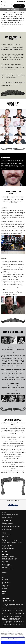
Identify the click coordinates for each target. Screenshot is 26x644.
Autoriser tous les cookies (13, 642)
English (10, 10)
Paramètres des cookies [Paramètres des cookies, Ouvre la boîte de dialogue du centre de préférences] (13, 639)
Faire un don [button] (19, 7)
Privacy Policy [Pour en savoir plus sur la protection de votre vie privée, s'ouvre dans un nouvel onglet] (21, 636)
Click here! (6, 601)
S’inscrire (7, 6)
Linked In (14, 601)
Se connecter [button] (21, 2)
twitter (11, 601)
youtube (9, 601)
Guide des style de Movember (8, 49)
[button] (2, 2)
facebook (3, 601)
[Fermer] (24, 630)
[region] (13, 636)
